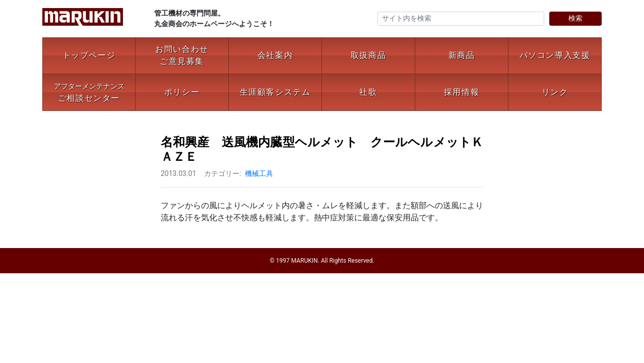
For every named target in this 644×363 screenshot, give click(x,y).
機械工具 (259, 173)
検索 (575, 18)
